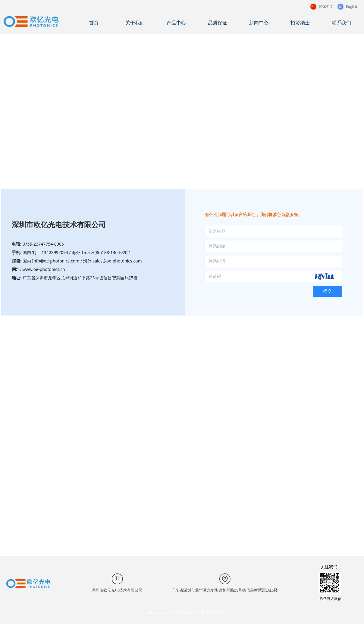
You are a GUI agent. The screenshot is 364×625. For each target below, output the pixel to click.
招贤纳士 (300, 23)
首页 (94, 23)
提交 (328, 291)
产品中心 (176, 23)
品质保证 (218, 23)
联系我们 (341, 23)
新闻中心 (259, 23)
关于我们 (135, 23)
